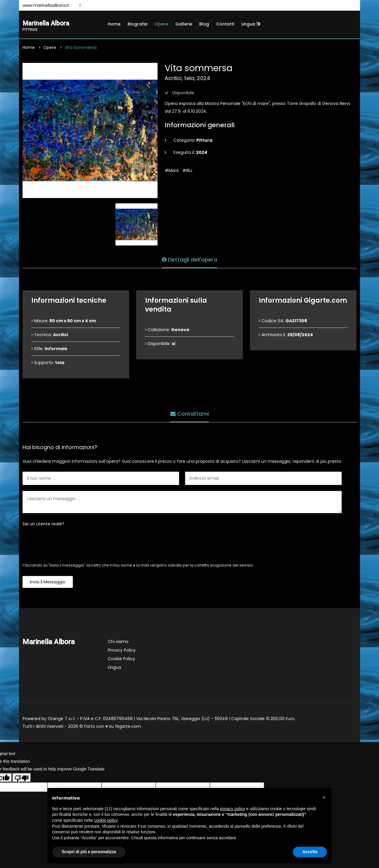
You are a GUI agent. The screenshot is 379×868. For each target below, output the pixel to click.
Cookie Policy (121, 660)
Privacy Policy (122, 651)
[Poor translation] (22, 778)
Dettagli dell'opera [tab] (189, 259)
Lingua (251, 24)
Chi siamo (118, 642)
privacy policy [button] (232, 809)
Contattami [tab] (189, 413)
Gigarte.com (128, 727)
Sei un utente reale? (43, 525)
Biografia (138, 24)
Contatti (225, 24)
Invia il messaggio (48, 583)
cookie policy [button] (106, 820)
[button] (324, 797)
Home (114, 24)
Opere (161, 24)
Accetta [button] (310, 852)
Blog (204, 24)
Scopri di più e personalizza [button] (89, 852)
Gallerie (184, 24)
